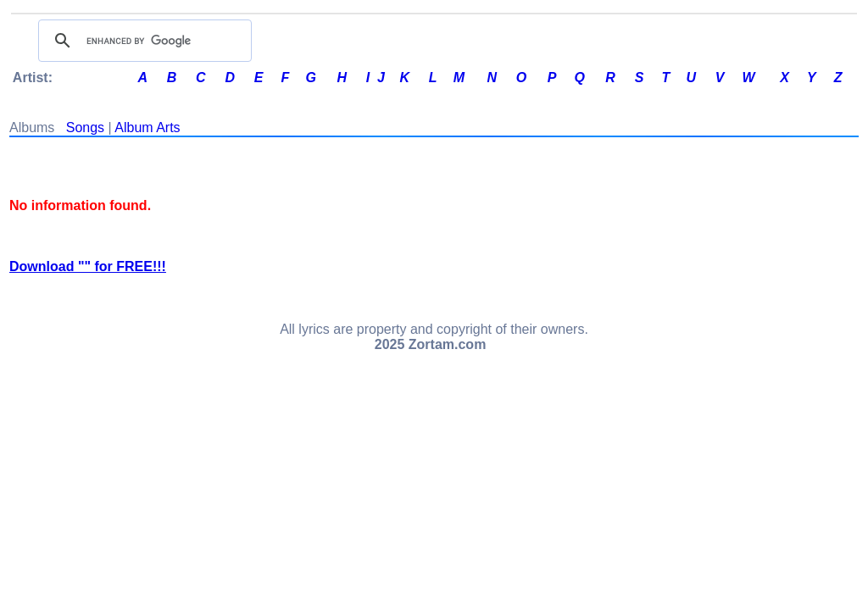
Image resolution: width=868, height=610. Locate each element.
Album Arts (147, 128)
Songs (85, 128)
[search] (142, 41)
